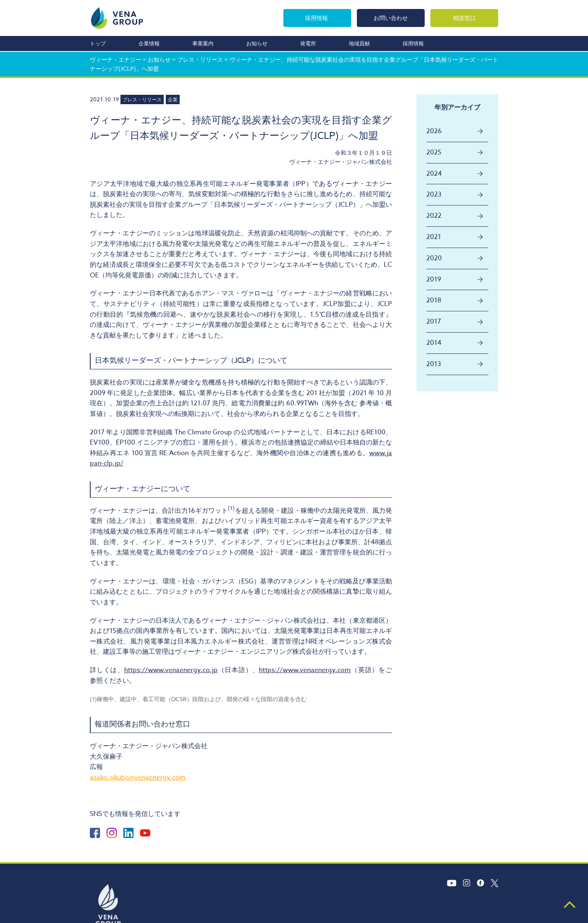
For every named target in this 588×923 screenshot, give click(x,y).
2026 (434, 131)
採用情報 (316, 18)
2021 (434, 237)
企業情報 (149, 43)
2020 (434, 258)
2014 (434, 343)
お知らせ (257, 43)
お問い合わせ (391, 18)
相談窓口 (464, 18)
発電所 (308, 43)
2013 (434, 364)
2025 (434, 152)
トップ (98, 43)
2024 (434, 174)
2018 (434, 300)
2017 (434, 322)
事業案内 (203, 43)
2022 (434, 216)
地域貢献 (359, 43)
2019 (434, 279)
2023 (434, 194)
